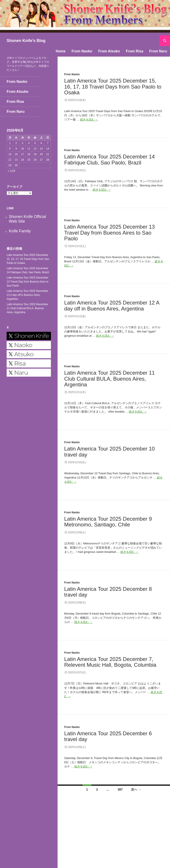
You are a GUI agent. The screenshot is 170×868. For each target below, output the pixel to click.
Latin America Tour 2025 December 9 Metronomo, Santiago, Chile (108, 522)
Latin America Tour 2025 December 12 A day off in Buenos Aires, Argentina (112, 305)
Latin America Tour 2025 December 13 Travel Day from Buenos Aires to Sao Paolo (109, 232)
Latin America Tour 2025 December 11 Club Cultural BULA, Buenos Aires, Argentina (109, 379)
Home (61, 51)
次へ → (136, 789)
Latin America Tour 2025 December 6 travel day (108, 736)
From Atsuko (109, 51)
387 (120, 789)
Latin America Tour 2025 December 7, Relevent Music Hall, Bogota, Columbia (110, 662)
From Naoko (82, 51)
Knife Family (20, 231)
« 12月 (12, 171)
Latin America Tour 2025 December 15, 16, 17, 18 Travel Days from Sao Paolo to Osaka (113, 86)
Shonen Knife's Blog (26, 41)
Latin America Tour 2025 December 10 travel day (109, 452)
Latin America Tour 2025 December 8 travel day (108, 592)
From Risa (135, 51)
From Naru (158, 51)
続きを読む (89, 120)
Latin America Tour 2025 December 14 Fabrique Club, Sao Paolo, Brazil (109, 159)
